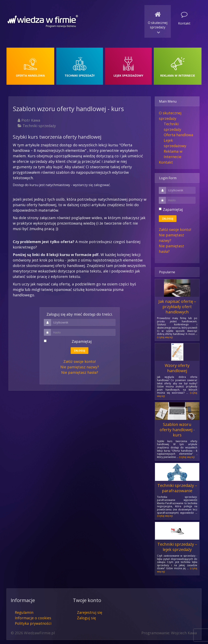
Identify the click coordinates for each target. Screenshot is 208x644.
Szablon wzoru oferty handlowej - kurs (177, 430)
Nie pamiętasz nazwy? (80, 367)
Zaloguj (80, 351)
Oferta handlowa (178, 135)
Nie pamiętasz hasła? (80, 372)
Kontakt (166, 162)
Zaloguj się (86, 618)
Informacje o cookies (33, 618)
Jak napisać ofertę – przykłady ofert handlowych (177, 307)
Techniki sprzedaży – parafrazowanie (177, 488)
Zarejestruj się (90, 612)
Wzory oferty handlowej (177, 368)
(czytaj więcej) (165, 337)
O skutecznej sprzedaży (170, 116)
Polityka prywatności (33, 623)
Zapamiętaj (70, 341)
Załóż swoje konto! (80, 361)
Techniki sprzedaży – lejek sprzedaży (177, 547)
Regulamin (24, 612)
